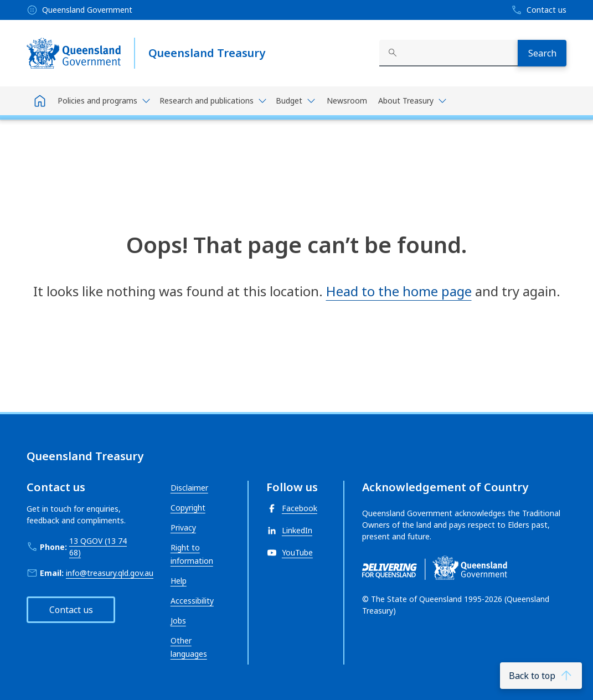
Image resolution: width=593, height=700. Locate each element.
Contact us (71, 610)
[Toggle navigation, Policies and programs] (104, 101)
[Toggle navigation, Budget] (296, 101)
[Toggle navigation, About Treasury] (412, 101)
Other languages (189, 647)
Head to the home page (399, 291)
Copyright (188, 508)
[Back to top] (541, 676)
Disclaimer (189, 488)
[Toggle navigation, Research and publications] (213, 101)
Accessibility (192, 601)
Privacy (183, 527)
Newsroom (347, 101)
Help (179, 581)
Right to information (192, 554)
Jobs (178, 621)
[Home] (40, 101)
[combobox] (448, 53)
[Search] (542, 53)
